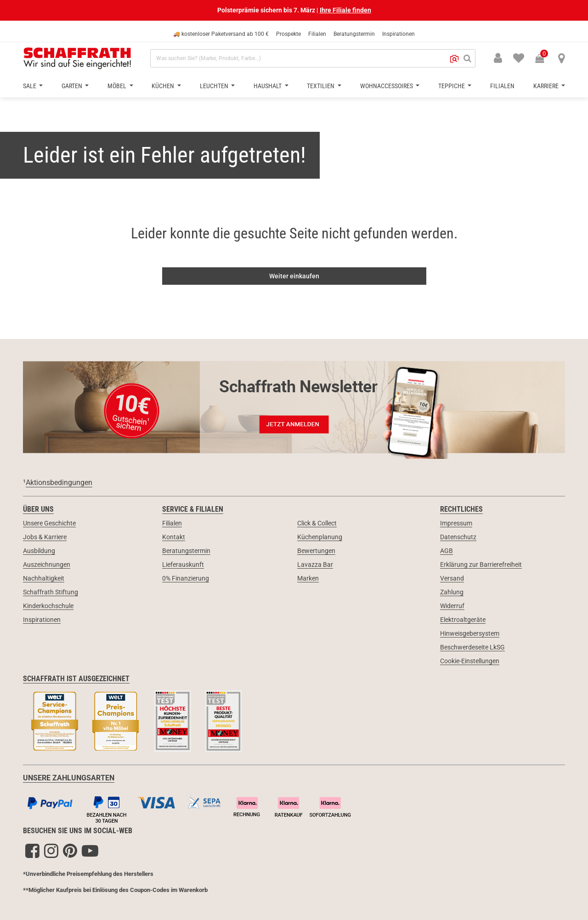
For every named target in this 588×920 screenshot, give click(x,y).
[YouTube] (90, 851)
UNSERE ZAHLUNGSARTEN (69, 778)
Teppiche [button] (452, 86)
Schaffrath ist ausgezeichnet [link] (76, 679)
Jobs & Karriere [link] (45, 537)
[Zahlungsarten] (294, 808)
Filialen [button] (502, 86)
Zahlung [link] (452, 592)
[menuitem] (513, 57)
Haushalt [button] (268, 86)
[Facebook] (32, 851)
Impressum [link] (456, 523)
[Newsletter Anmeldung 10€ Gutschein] (294, 407)
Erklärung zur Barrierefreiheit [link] (481, 564)
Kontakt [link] (174, 537)
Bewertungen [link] (316, 551)
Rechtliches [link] (461, 509)
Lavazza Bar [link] (315, 564)
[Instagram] (51, 851)
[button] (454, 58)
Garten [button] (73, 86)
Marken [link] (308, 578)
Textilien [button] (321, 86)
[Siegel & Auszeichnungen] (294, 722)
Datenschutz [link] (458, 537)
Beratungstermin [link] (186, 551)
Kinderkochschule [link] (48, 606)
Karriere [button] (547, 86)
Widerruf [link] (452, 606)
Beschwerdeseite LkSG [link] (472, 647)
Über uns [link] (38, 509)
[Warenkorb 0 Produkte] (544, 59)
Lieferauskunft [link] (183, 564)
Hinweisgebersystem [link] (470, 633)
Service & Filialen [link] (193, 509)
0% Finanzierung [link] (186, 578)
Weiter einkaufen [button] (294, 276)
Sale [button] (30, 86)
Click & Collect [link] (317, 523)
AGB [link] (447, 551)
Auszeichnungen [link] (47, 564)
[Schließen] (581, 10)
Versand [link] (452, 578)
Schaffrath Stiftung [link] (51, 592)
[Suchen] (467, 58)
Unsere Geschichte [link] (49, 523)
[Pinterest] (70, 851)
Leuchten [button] (215, 86)
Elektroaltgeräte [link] (463, 620)
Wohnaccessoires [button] (387, 86)
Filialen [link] (172, 523)
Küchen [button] (164, 86)
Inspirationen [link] (42, 620)
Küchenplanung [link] (320, 537)
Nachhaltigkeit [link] (44, 578)
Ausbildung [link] (39, 551)
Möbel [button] (118, 86)
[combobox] (313, 58)
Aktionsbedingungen (59, 483)
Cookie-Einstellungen (470, 661)
